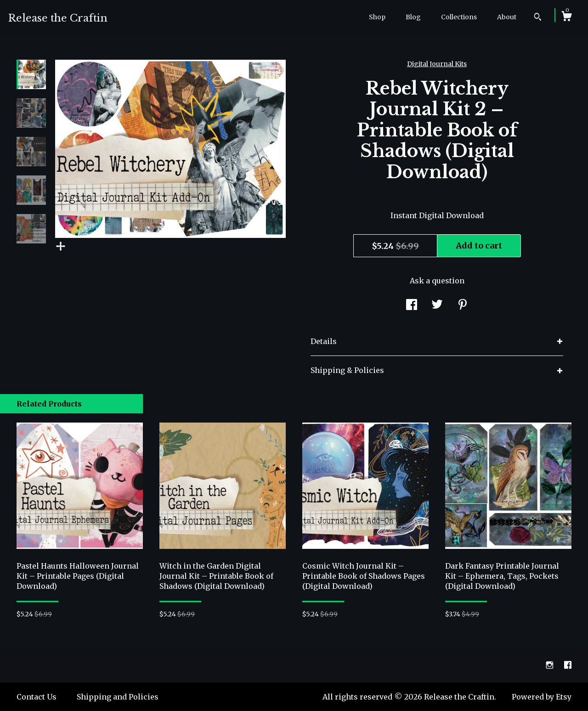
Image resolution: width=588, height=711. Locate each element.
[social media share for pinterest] (463, 306)
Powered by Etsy (542, 697)
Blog (413, 17)
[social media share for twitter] (437, 306)
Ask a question (437, 281)
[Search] (538, 18)
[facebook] (568, 665)
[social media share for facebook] (412, 306)
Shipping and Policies (118, 697)
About (507, 17)
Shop (377, 17)
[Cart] (566, 17)
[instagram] (551, 665)
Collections (459, 17)
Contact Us (37, 697)
